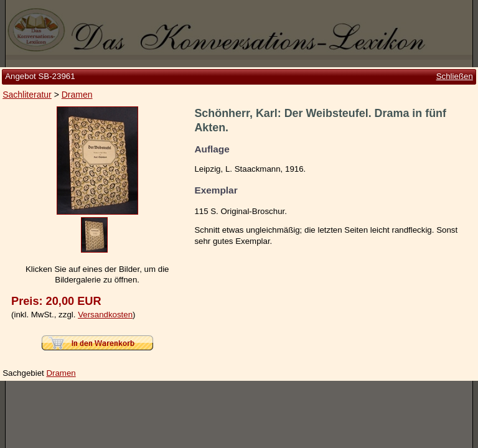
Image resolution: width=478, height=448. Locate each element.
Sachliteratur (27, 95)
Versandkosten (105, 315)
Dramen (77, 95)
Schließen (455, 76)
